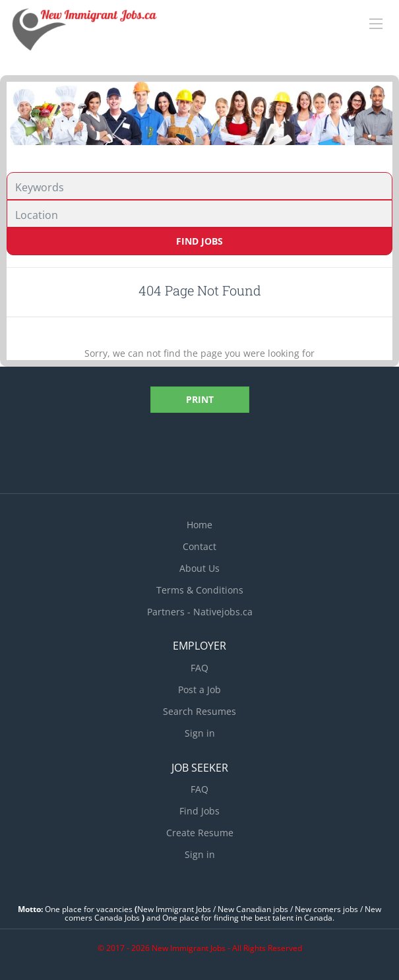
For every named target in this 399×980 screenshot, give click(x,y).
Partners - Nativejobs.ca (200, 612)
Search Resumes (199, 711)
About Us (199, 568)
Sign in (200, 733)
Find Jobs (199, 241)
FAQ (199, 668)
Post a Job (199, 689)
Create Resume (200, 833)
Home (199, 525)
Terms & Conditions (200, 590)
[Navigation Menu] (376, 24)
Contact (199, 546)
